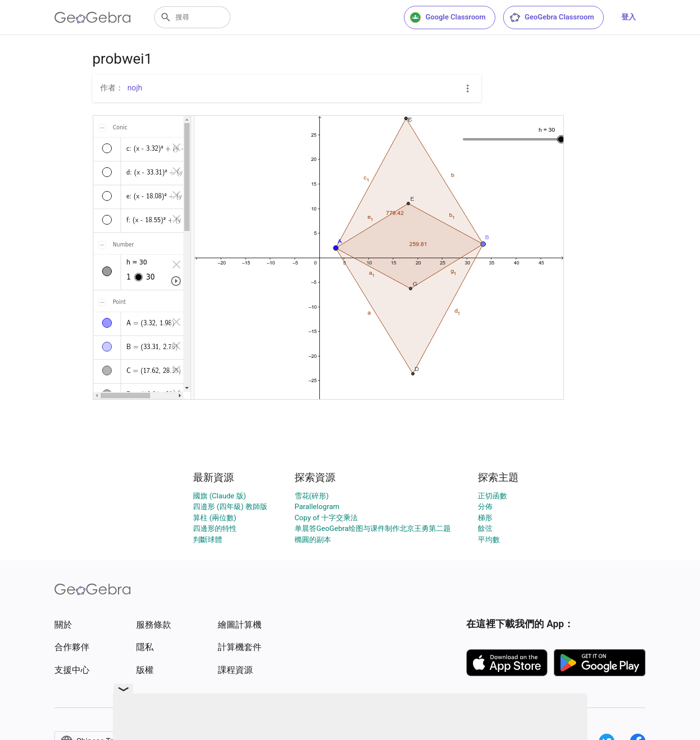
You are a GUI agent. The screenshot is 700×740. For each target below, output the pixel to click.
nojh (135, 88)
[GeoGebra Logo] (93, 18)
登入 (629, 17)
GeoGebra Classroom (551, 18)
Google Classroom (448, 18)
